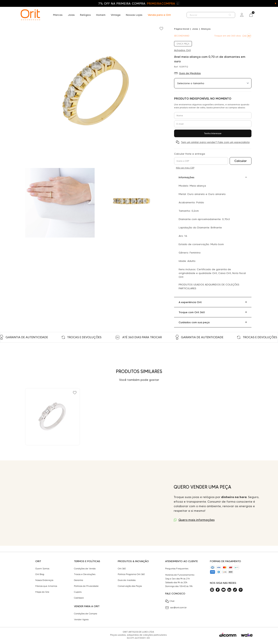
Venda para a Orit (159, 15)
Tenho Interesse (213, 133)
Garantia (79, 580)
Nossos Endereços (44, 580)
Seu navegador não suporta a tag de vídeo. (89, 503)
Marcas (58, 15)
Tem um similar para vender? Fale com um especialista (215, 142)
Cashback (79, 598)
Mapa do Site (42, 592)
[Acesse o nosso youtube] (223, 590)
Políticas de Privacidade (86, 586)
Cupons (78, 592)
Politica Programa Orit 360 (131, 574)
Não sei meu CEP (185, 168)
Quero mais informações (197, 520)
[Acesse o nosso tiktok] (235, 590)
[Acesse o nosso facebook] (218, 590)
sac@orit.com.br (176, 608)
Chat (170, 601)
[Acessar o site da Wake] (247, 635)
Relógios (85, 15)
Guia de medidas (127, 580)
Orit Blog (40, 574)
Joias (71, 15)
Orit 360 (122, 569)
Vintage (116, 15)
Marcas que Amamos (46, 586)
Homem (101, 15)
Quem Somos (42, 569)
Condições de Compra (86, 614)
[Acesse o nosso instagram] (212, 590)
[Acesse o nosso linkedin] (229, 590)
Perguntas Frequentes (177, 569)
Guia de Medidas (190, 73)
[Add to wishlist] (162, 29)
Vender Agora (81, 619)
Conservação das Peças (130, 586)
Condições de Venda (85, 569)
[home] (30, 15)
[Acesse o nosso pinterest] (241, 590)
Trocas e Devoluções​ (85, 574)
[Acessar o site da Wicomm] (228, 635)
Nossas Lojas (134, 15)
